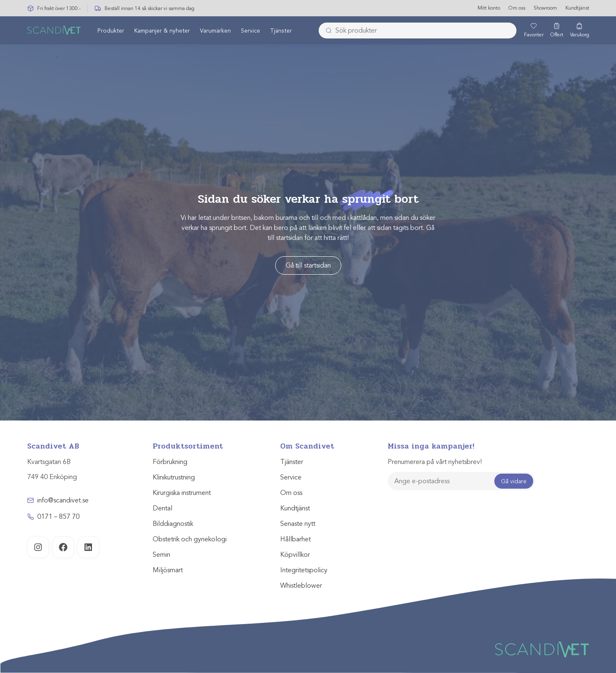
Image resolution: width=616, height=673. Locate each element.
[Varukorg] (580, 31)
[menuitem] (111, 31)
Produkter (111, 31)
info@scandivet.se (63, 500)
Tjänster (281, 31)
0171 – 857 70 (58, 517)
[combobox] (418, 31)
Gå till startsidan (308, 265)
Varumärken (215, 31)
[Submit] (326, 31)
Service (250, 31)
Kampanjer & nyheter (162, 31)
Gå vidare (514, 481)
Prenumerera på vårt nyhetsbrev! (435, 462)
